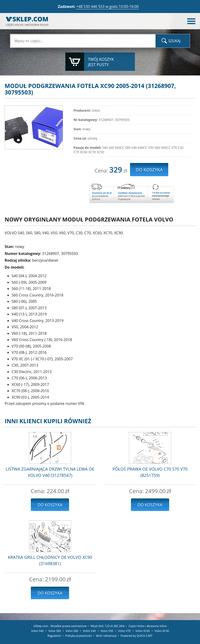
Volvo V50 (107, 631)
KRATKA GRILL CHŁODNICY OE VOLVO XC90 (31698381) (50, 560)
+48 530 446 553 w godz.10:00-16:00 (108, 7)
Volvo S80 (72, 631)
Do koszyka (50, 505)
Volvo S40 (37, 631)
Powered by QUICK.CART (137, 636)
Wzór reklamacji (106, 636)
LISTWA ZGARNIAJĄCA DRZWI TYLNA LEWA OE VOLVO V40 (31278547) (50, 472)
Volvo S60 (55, 631)
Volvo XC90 (162, 631)
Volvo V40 (89, 631)
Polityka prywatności (79, 636)
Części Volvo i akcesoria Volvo (148, 626)
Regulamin (54, 636)
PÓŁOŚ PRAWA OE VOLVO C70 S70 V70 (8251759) (150, 472)
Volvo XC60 (143, 631)
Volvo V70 (124, 631)
